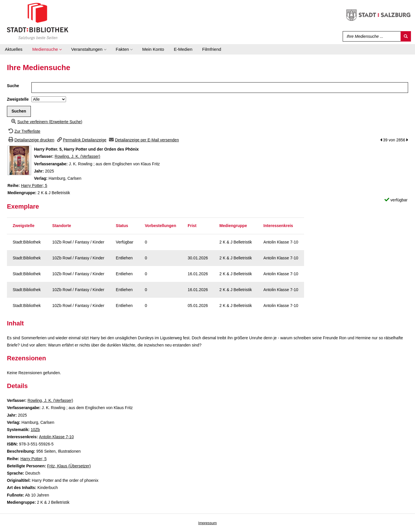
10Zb (35, 430)
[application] (47, 49)
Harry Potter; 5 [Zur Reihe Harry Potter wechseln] (34, 186)
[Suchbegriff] (370, 36)
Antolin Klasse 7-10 (56, 437)
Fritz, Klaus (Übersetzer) (69, 466)
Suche (13, 86)
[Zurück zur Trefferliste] (24, 131)
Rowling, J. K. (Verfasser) (78, 156)
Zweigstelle (18, 99)
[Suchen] (406, 36)
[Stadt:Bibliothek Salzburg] (38, 21)
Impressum (207, 523)
